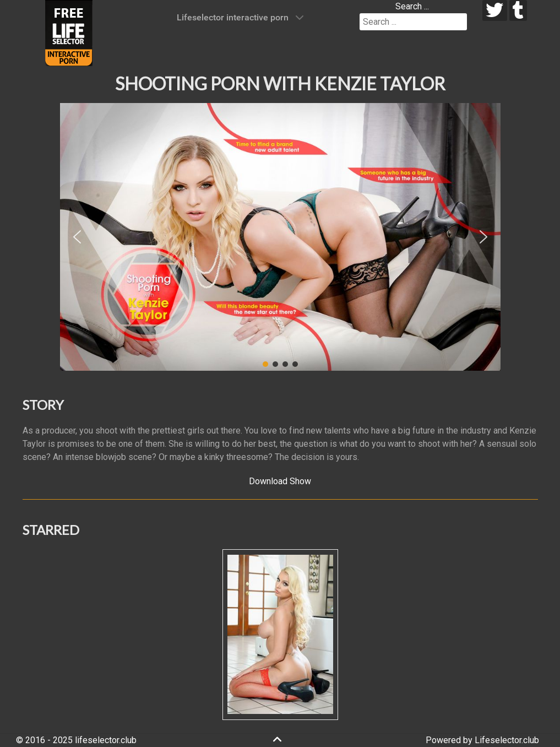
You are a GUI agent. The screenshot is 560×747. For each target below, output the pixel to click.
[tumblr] (518, 10)
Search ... (412, 6)
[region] (280, 237)
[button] (77, 237)
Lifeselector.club (507, 740)
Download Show (280, 481)
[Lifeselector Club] (69, 32)
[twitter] (495, 10)
